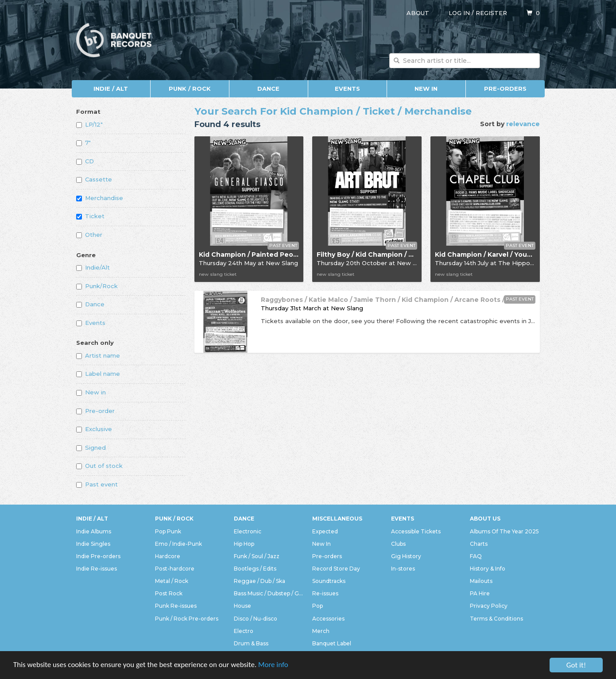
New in (91, 392)
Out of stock (99, 466)
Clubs (398, 544)
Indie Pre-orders (98, 556)
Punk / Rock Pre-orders (187, 619)
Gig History (406, 556)
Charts (479, 544)
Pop (318, 606)
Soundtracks (329, 581)
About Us (485, 519)
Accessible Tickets (416, 531)
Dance (268, 89)
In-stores (403, 569)
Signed (91, 448)
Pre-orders (505, 89)
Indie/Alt (93, 267)
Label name (98, 374)
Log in (459, 13)
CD (85, 161)
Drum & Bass (251, 643)
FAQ (476, 556)
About (418, 13)
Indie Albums (94, 531)
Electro (244, 631)
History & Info (488, 569)
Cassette (94, 179)
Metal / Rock (172, 581)
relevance (523, 124)
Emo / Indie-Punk (178, 544)
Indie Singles (93, 544)
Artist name (98, 355)
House (242, 606)
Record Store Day (336, 569)
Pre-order (95, 411)
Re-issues (325, 593)
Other (89, 235)
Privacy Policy (489, 606)
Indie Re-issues (97, 569)
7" (83, 143)
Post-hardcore (175, 569)
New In (426, 89)
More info (274, 665)
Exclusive (94, 429)
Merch (321, 631)
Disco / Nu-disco (256, 619)
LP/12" (89, 124)
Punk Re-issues (176, 606)
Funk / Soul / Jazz (257, 556)
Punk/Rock (97, 286)
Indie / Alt (111, 89)
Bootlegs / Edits (255, 569)
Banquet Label (332, 643)
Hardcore (168, 556)
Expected (325, 531)
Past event (97, 484)
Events (347, 89)
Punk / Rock (190, 89)
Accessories (328, 619)
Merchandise (100, 198)
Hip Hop (244, 544)
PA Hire (480, 593)
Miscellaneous (337, 519)
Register (491, 13)
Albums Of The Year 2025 (504, 531)
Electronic (248, 531)
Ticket (90, 216)
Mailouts (481, 581)
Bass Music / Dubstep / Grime (269, 593)
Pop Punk (168, 531)
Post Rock (169, 593)
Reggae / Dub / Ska (260, 581)
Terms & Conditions (496, 619)
